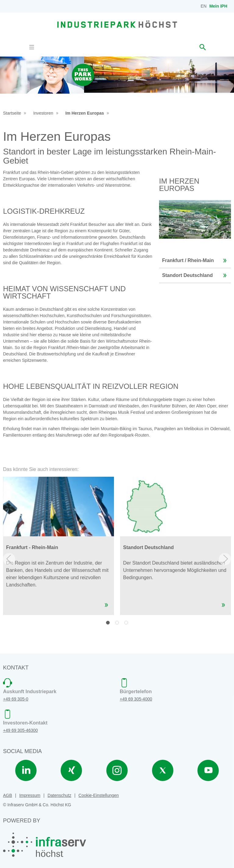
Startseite (12, 113)
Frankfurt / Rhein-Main (196, 261)
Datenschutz (59, 795)
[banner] (117, 24)
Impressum (30, 795)
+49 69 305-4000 (136, 699)
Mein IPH (218, 6)
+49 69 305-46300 (20, 730)
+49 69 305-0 (16, 699)
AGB (8, 795)
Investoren (43, 113)
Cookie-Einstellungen (99, 795)
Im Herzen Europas (85, 113)
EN (204, 6)
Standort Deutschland (196, 275)
